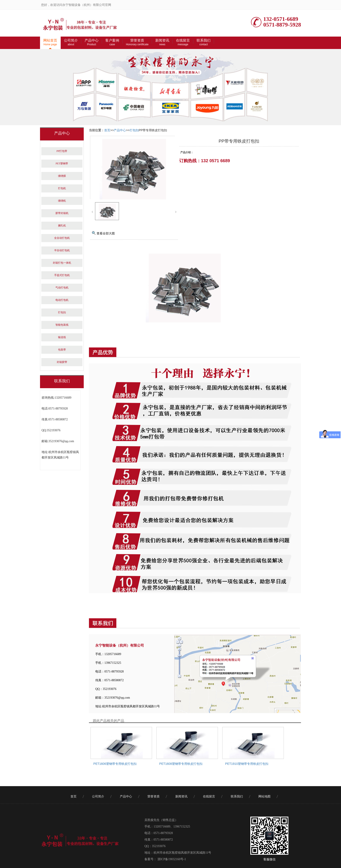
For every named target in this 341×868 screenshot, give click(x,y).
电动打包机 (62, 300)
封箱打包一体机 (62, 263)
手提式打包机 (62, 275)
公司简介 (71, 42)
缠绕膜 (62, 176)
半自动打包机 (62, 250)
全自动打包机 (62, 238)
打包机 (62, 188)
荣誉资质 (137, 42)
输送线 (62, 337)
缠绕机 (62, 201)
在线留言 (183, 42)
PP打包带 (62, 151)
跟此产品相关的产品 (109, 721)
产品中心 (92, 42)
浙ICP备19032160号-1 (171, 859)
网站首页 (50, 42)
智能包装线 (62, 325)
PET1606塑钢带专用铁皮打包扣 (115, 764)
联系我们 (204, 42)
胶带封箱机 (62, 213)
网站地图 (264, 796)
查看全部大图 (106, 233)
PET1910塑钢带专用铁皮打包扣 (247, 764)
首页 (107, 130)
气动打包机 (62, 288)
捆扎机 (62, 226)
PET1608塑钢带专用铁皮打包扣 (181, 764)
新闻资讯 (162, 42)
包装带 (62, 350)
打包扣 (134, 130)
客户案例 (112, 42)
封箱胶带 (62, 362)
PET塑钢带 (62, 163)
